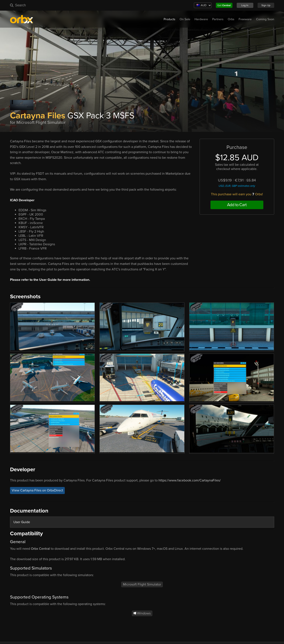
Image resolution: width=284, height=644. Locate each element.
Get (224, 5)
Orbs (231, 19)
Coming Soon (265, 19)
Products (169, 19)
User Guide (22, 522)
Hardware (201, 19)
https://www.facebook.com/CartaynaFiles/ (190, 480)
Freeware (245, 19)
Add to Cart (237, 205)
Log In (245, 5)
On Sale (185, 19)
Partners (218, 19)
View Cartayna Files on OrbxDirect (37, 491)
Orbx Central (40, 549)
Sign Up (266, 5)
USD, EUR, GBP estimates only (237, 186)
